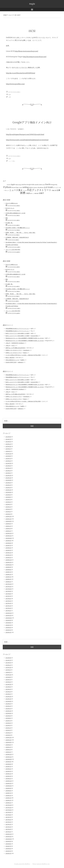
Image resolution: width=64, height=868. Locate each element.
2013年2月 (8, 471)
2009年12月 (9, 533)
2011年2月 (8, 512)
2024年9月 (8, 437)
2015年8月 (8, 456)
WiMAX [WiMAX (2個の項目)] (31, 188)
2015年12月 (8, 454)
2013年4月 (8, 468)
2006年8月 (8, 623)
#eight (32, 4)
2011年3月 (8, 509)
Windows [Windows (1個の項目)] (35, 188)
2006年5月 (8, 630)
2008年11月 (9, 562)
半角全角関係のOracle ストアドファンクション (17, 329)
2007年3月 (8, 606)
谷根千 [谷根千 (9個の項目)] (42, 193)
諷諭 (7, 218)
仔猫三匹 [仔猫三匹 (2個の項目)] (54, 190)
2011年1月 (8, 514)
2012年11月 (8, 478)
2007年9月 (8, 591)
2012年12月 (8, 475)
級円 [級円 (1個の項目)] (38, 193)
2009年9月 (8, 541)
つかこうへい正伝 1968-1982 (13, 250)
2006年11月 (9, 615)
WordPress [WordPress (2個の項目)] (41, 188)
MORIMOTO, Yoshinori (18, 343)
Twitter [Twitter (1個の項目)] (21, 188)
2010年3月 (8, 529)
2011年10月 (8, 492)
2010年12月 (8, 516)
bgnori (25, 353)
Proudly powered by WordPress (22, 864)
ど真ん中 (8, 343)
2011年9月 (8, 495)
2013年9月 (8, 466)
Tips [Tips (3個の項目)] (17, 187)
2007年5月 (8, 601)
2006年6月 (8, 628)
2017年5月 (8, 449)
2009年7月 (8, 545)
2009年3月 (8, 555)
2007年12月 (9, 584)
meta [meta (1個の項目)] (44, 185)
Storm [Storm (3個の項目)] (13, 187)
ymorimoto (26, 350)
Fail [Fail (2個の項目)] (23, 185)
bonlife (22, 360)
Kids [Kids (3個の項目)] (33, 185)
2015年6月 (8, 461)
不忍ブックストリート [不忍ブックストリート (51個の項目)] (39, 190)
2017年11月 (8, 446)
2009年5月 (8, 550)
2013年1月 (8, 473)
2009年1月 (8, 558)
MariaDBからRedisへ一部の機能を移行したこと (18, 228)
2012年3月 (8, 488)
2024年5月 (8, 442)
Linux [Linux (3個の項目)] (40, 185)
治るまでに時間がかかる (12, 203)
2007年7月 (8, 596)
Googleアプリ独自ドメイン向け (32, 122)
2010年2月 (8, 531)
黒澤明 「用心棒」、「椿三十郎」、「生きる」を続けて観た (20, 233)
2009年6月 (8, 548)
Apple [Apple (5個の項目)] (13, 184)
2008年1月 (8, 582)
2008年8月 (8, 570)
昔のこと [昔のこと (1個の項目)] (32, 193)
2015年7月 (8, 459)
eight (10, 94)
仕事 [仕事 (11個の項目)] (58, 190)
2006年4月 (8, 632)
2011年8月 (8, 497)
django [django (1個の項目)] (20, 185)
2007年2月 (8, 608)
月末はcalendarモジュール (12, 360)
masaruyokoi (34, 336)
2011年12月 (8, 490)
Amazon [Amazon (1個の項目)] (9, 185)
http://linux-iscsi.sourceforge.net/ (26, 51)
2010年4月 (8, 526)
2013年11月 (8, 463)
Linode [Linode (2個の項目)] (36, 185)
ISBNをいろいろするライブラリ (14, 350)
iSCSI (32, 31)
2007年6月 (8, 599)
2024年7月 (8, 439)
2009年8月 (8, 543)
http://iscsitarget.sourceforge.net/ (35, 57)
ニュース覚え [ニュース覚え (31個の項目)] (16, 190)
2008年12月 (9, 560)
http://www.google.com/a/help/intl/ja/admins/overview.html (27, 140)
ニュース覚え (12, 161)
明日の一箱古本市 (10, 358)
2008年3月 (8, 577)
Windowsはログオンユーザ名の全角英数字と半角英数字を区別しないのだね (24, 338)
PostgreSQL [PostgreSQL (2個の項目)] (54, 185)
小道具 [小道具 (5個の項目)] (28, 193)
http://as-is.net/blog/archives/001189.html (21, 73)
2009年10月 (9, 538)
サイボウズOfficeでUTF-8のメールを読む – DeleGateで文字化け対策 (23, 355)
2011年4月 (8, 507)
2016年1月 (8, 451)
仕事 (10, 97)
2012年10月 (8, 480)
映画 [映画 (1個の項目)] (36, 193)
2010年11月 (8, 519)
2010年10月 (8, 521)
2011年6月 (8, 502)
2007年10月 (9, 589)
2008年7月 (8, 572)
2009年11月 (9, 536)
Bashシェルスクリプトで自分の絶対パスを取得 (17, 333)
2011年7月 (8, 500)
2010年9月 (8, 524)
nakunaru (20, 362)
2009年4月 (8, 553)
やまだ (13, 345)
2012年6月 (8, 483)
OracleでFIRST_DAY (11, 362)
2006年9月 (8, 620)
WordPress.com (46, 864)
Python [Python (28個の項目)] (7, 187)
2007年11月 (9, 587)
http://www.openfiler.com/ (15, 84)
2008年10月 (9, 565)
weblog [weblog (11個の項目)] (26, 187)
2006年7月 (8, 625)
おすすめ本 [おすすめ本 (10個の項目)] (48, 187)
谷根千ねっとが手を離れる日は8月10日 (15, 348)
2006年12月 (9, 613)
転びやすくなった (10, 208)
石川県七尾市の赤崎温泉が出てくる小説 (15, 213)
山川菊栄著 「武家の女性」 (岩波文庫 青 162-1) (17, 237)
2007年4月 (8, 603)
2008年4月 (8, 574)
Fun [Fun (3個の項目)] (25, 185)
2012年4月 (8, 485)
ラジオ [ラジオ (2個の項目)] (25, 190)
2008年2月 (8, 579)
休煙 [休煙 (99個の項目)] (23, 193)
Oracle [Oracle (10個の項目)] (48, 184)
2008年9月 (8, 567)
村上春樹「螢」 (9, 223)
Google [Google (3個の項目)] (29, 185)
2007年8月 (8, 594)
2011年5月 (8, 504)
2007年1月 (8, 611)
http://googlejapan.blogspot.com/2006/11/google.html (25, 134)
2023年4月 (8, 444)
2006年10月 (9, 618)
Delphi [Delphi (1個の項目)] (17, 185)
